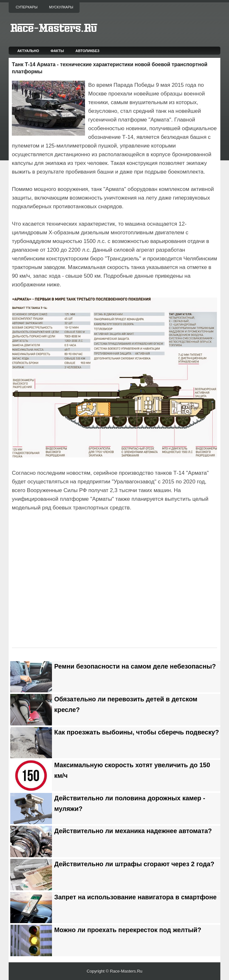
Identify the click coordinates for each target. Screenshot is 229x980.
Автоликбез (87, 51)
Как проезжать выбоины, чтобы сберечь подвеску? (137, 732)
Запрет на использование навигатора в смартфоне (135, 897)
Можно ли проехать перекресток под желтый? (128, 930)
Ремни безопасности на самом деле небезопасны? (135, 666)
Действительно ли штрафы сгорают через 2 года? (134, 864)
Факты (57, 51)
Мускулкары (61, 7)
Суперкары (27, 7)
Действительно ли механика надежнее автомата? (133, 831)
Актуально (28, 51)
